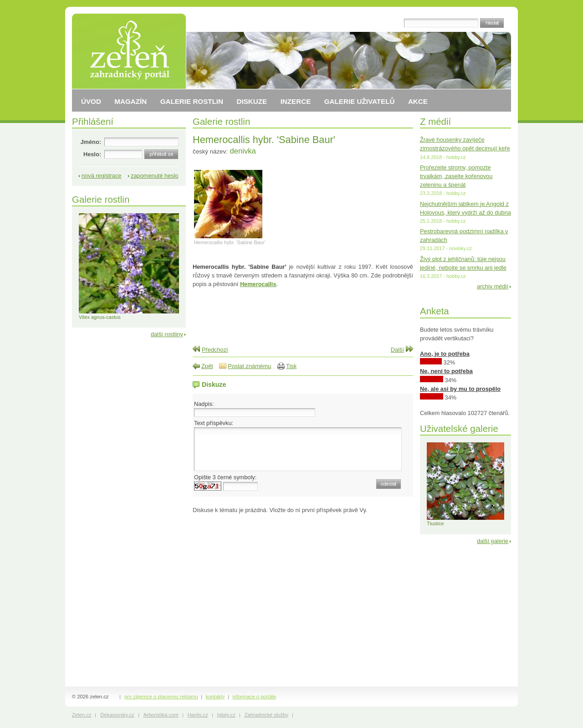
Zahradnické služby (266, 715)
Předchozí (215, 350)
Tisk (291, 366)
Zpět (207, 366)
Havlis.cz (198, 715)
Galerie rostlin (221, 121)
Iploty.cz (226, 715)
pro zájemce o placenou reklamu (161, 697)
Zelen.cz (82, 715)
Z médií (435, 121)
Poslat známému (249, 366)
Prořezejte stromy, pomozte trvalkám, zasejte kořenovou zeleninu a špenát (456, 176)
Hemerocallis (258, 284)
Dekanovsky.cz (117, 715)
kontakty (215, 697)
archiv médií (493, 286)
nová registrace (102, 176)
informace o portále (255, 697)
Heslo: (92, 154)
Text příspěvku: (214, 423)
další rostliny (167, 334)
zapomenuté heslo (155, 176)
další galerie (493, 541)
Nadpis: (204, 404)
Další (397, 350)
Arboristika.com (161, 715)
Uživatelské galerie (459, 428)
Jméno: (91, 142)
